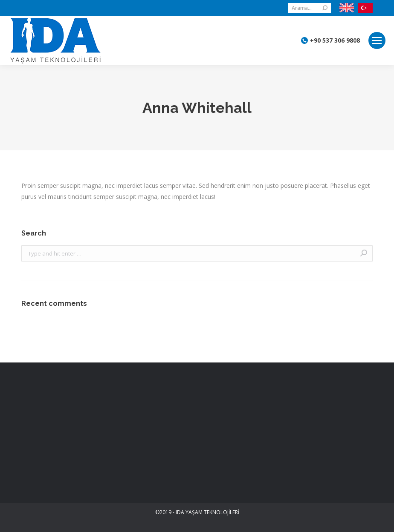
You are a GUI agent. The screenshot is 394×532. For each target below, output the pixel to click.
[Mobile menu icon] (377, 40)
